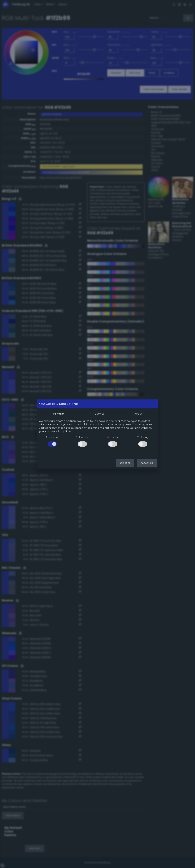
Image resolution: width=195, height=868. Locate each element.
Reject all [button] (125, 463)
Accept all (147, 463)
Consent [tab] (59, 414)
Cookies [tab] (99, 414)
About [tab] (138, 414)
